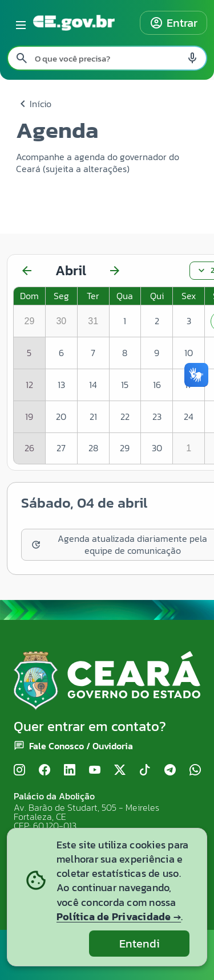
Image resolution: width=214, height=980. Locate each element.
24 (189, 416)
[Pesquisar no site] (107, 58)
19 (29, 416)
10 (189, 353)
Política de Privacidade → (119, 916)
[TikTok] (145, 770)
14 (93, 385)
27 (61, 448)
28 (93, 448)
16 (157, 385)
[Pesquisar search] (22, 58)
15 (125, 385)
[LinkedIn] (70, 770)
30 (157, 448)
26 (29, 448)
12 (29, 385)
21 (93, 416)
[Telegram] (170, 770)
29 (125, 448)
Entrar (173, 23)
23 (157, 416)
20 (61, 416)
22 (125, 416)
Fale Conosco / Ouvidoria (81, 746)
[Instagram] (19, 770)
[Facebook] (45, 770)
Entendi (140, 944)
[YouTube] (95, 770)
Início (34, 104)
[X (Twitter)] (120, 770)
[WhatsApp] (195, 770)
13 (61, 385)
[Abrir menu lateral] (19, 23)
